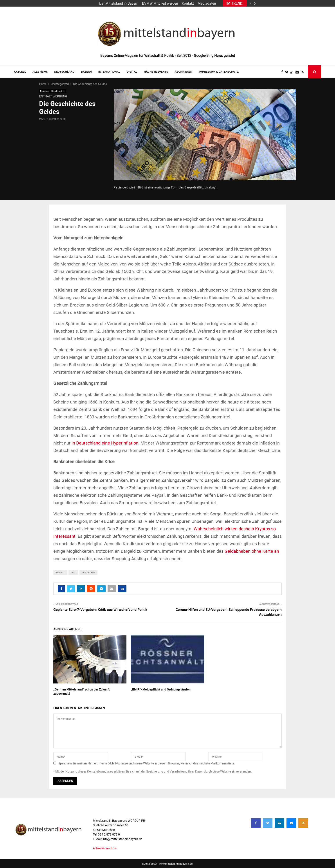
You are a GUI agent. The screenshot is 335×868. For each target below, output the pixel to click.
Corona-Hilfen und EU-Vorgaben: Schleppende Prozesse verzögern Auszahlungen (229, 612)
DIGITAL (132, 72)
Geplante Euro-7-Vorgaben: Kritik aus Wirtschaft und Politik (100, 610)
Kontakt (188, 3)
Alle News (40, 72)
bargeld (60, 572)
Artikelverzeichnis (105, 848)
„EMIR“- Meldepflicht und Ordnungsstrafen (161, 689)
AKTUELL (20, 72)
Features (44, 91)
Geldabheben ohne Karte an (252, 551)
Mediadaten (207, 3)
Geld (73, 572)
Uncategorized (58, 91)
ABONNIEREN (184, 72)
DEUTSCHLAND (64, 72)
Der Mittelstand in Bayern (119, 3)
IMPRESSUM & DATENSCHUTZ (219, 72)
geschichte (88, 572)
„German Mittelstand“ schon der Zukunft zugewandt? (82, 691)
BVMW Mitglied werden (160, 3)
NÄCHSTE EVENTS (156, 72)
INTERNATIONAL (109, 72)
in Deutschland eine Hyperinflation (105, 443)
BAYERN (86, 72)
